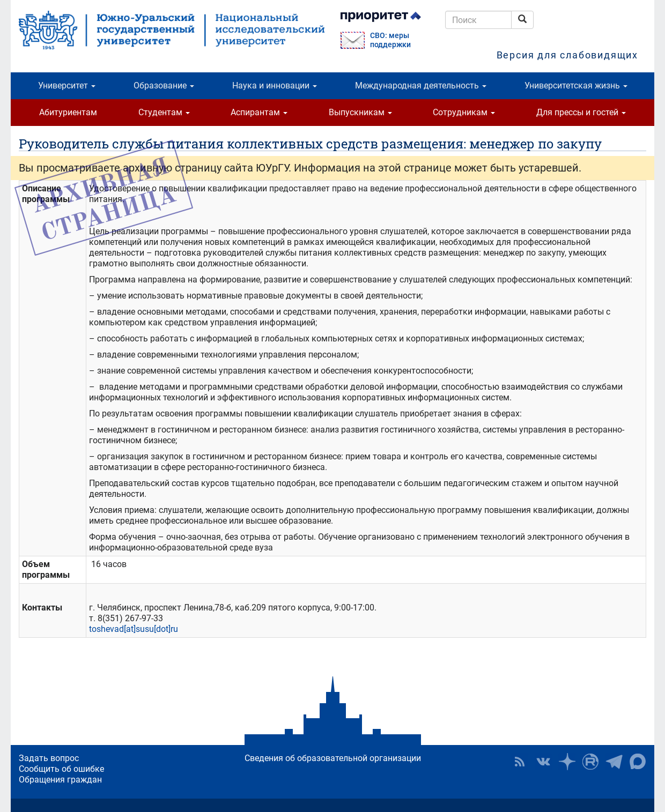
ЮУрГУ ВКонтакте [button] (543, 762)
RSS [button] (520, 762)
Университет (67, 85)
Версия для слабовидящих (567, 55)
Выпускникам (360, 112)
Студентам (164, 112)
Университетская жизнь (576, 85)
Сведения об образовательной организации (333, 758)
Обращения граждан (60, 780)
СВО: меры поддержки (390, 40)
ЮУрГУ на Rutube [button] (590, 762)
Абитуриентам (68, 112)
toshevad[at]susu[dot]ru (134, 629)
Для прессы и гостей (581, 112)
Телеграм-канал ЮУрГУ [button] (614, 762)
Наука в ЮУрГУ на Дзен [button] (567, 762)
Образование (164, 85)
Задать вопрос (49, 758)
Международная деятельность (421, 85)
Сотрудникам (464, 112)
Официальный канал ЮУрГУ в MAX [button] (638, 762)
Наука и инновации (275, 85)
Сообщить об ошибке (61, 769)
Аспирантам (259, 112)
